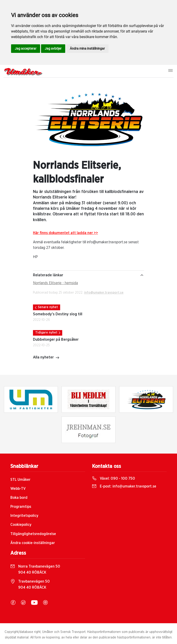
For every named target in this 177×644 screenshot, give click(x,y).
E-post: (124, 486)
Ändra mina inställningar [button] (87, 48)
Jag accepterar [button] (26, 48)
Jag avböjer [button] (53, 48)
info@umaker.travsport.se (104, 293)
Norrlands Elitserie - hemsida (55, 283)
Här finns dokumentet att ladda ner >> (65, 233)
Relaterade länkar (88, 275)
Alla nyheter (46, 358)
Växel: (114, 478)
